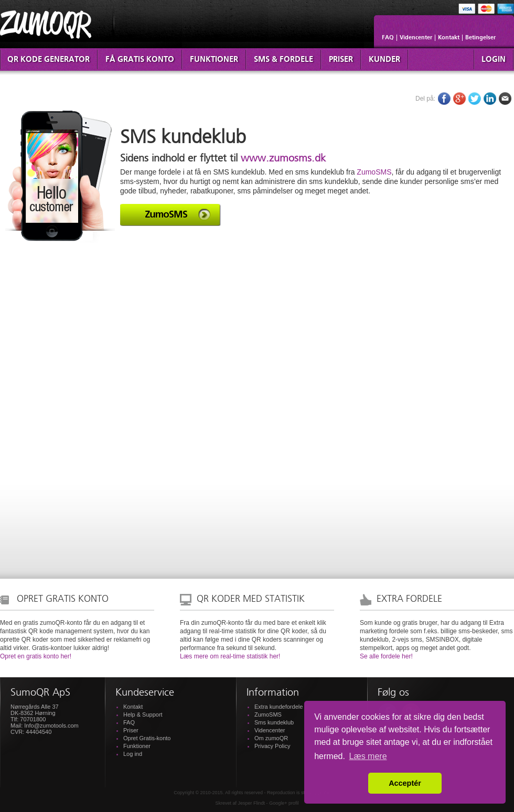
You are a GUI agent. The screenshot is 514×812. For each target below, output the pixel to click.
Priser (341, 60)
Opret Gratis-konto (147, 738)
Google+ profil (284, 803)
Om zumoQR (271, 738)
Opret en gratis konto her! (36, 656)
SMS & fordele (283, 60)
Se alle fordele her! (386, 656)
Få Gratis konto (140, 60)
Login (494, 60)
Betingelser (480, 38)
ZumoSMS (374, 172)
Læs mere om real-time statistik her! (230, 656)
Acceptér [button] (405, 783)
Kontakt (449, 38)
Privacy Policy (272, 746)
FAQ (388, 38)
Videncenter (416, 38)
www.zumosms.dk (283, 159)
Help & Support (143, 714)
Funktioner (214, 60)
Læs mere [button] (368, 756)
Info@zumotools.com (51, 726)
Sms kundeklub (274, 722)
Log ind (133, 754)
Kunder (384, 60)
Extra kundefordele (279, 707)
